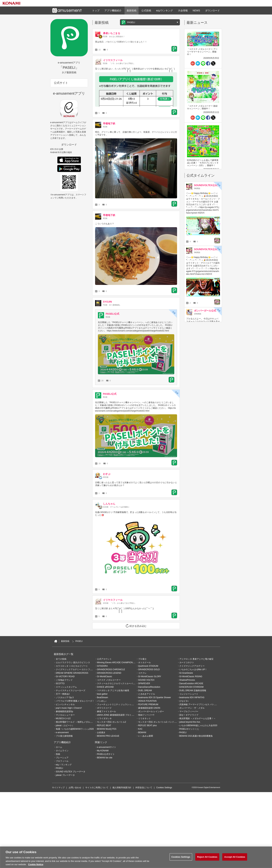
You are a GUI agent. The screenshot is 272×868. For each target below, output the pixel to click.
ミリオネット (144, 718)
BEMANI (142, 732)
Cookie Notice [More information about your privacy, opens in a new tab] (36, 864)
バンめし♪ (102, 701)
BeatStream (103, 697)
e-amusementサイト (107, 747)
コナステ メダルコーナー (109, 680)
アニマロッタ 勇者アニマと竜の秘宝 (196, 659)
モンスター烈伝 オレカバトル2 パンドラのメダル (161, 722)
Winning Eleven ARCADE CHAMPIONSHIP (117, 662)
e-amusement (62, 732)
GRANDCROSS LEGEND (109, 673)
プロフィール (62, 761)
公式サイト (61, 83)
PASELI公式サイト (106, 754)
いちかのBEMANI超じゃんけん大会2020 (198, 725)
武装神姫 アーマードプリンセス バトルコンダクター (204, 704)
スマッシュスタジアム (66, 687)
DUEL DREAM (145, 690)
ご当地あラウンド (64, 680)
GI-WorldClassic (105, 676)
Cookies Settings (164, 788)
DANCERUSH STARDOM (191, 687)
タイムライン (62, 751)
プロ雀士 (142, 659)
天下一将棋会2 (63, 694)
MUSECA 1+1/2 (63, 718)
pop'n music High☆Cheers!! (69, 708)
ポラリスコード (104, 708)
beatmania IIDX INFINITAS (192, 697)
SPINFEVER (144, 683)
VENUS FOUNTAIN (147, 701)
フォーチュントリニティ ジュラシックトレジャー (120, 704)
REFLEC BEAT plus (147, 725)
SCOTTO (60, 683)
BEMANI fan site (105, 758)
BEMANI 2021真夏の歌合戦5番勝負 (196, 736)
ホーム (59, 747)
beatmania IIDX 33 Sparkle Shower (155, 697)
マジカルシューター (65, 715)
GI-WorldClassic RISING (191, 676)
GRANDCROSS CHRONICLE (111, 669)
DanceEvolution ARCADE (191, 683)
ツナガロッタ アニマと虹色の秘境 (113, 690)
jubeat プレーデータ (65, 775)
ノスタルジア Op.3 (65, 697)
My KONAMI (103, 751)
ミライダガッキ (104, 718)
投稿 (58, 754)
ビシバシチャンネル (65, 704)
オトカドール (144, 662)
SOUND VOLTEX (146, 680)
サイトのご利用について (97, 788)
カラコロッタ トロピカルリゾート (72, 666)
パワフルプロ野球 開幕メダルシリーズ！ (75, 701)
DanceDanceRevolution (149, 687)
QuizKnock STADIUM (148, 666)
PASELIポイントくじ (189, 729)
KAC (140, 729)
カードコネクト (187, 662)
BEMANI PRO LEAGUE (108, 736)
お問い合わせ (75, 788)
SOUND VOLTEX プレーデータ (71, 772)
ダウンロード (212, 10)
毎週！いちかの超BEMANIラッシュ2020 (75, 729)
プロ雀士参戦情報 (64, 736)
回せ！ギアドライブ (189, 715)
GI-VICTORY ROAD (65, 676)
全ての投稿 (61, 659)
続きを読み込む (136, 626)
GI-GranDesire (186, 673)
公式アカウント (104, 659)
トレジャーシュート (189, 694)
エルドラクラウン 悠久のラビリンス (73, 662)
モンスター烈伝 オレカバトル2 (112, 722)
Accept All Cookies (235, 857)
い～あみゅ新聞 (146, 736)
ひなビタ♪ (184, 701)
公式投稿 (146, 10)
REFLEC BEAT (104, 725)
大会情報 (183, 10)
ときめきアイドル (147, 694)
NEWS (196, 10)
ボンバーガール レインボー (151, 711)
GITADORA (102, 666)
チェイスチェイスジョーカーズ (71, 690)
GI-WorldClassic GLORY (150, 676)
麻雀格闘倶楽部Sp (65, 711)
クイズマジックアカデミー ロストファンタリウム (79, 669)
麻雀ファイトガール (106, 711)
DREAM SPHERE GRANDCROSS (72, 673)
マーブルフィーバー (189, 711)
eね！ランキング (64, 765)
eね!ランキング (164, 10)
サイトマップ (58, 788)
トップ (96, 10)
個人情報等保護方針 (122, 788)
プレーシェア (62, 758)
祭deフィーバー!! (146, 715)
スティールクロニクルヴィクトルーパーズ (117, 683)
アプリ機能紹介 (113, 10)
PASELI (183, 732)
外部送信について (144, 788)
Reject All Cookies (207, 857)
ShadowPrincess (187, 680)
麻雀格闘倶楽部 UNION (149, 708)
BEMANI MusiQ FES (107, 729)
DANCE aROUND (105, 687)
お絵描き (101, 732)
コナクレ (142, 673)
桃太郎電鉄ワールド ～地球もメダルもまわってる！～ (81, 722)
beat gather (102, 694)
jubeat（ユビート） (65, 725)
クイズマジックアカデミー (192, 666)
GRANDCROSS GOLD (149, 669)
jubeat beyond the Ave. (190, 722)
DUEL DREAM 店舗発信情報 (193, 690)
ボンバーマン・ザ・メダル (192, 708)
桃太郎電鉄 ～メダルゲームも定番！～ (197, 718)
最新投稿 (132, 10)
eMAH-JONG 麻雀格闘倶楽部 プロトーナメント (120, 715)
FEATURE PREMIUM (148, 704)
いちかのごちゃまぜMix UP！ (193, 669)
